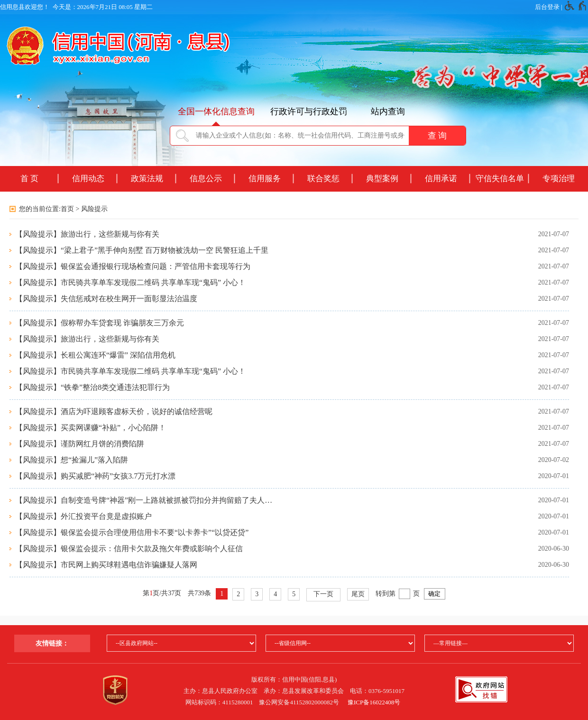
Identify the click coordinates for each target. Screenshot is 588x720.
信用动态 (88, 179)
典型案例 (382, 179)
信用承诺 (441, 179)
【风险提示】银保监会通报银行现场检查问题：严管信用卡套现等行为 (133, 266)
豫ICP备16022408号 (374, 702)
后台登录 (547, 7)
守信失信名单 (500, 179)
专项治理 (559, 179)
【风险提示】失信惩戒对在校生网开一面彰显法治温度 (106, 299)
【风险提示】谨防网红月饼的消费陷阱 (80, 444)
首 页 (29, 179)
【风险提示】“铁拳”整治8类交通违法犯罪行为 (92, 387)
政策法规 (147, 179)
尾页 (358, 594)
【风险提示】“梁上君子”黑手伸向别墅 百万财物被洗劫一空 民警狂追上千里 (142, 250)
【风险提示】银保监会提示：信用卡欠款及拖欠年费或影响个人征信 (129, 549)
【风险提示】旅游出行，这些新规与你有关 (87, 234)
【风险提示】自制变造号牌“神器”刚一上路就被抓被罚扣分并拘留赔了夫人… (144, 500)
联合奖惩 (323, 179)
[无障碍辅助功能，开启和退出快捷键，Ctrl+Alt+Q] (576, 7)
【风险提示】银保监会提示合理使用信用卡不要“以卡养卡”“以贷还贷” (132, 532)
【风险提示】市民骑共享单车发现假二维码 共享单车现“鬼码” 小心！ (130, 282)
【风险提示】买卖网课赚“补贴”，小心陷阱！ (91, 428)
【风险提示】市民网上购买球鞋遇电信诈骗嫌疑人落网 (106, 565)
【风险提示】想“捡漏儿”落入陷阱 (72, 460)
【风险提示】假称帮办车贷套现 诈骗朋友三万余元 (100, 323)
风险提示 (94, 209)
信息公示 (206, 179)
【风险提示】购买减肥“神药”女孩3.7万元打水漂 (95, 476)
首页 (67, 209)
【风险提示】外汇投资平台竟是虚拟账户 (83, 516)
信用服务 (265, 179)
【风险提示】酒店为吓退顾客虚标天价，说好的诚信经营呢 (114, 411)
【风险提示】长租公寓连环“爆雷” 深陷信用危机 (95, 355)
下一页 (323, 594)
